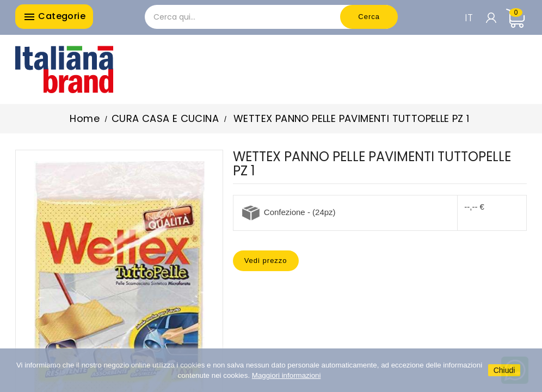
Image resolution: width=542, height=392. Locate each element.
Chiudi (504, 370)
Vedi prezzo (266, 261)
